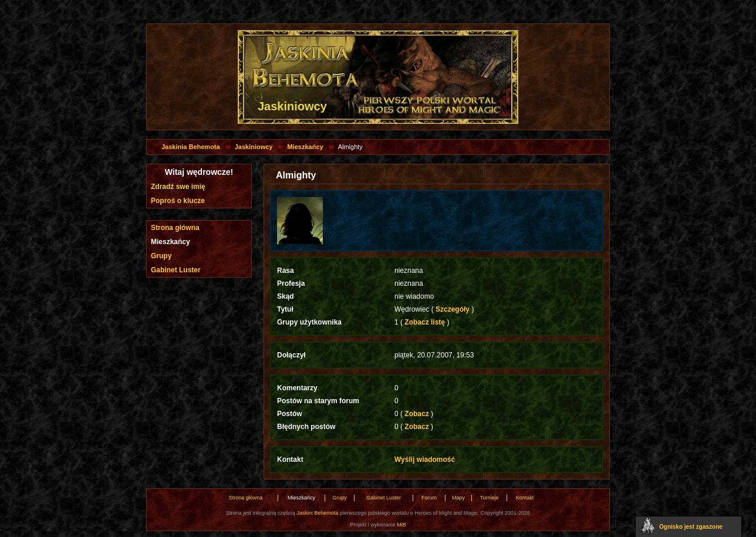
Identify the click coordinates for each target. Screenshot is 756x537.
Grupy (161, 256)
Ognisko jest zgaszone (691, 527)
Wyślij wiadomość (425, 460)
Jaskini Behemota (317, 513)
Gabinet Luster (176, 270)
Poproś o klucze (178, 201)
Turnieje (489, 498)
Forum (429, 498)
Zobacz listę (425, 322)
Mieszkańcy (305, 147)
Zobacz (417, 414)
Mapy (458, 498)
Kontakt (525, 498)
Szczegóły (453, 309)
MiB (401, 525)
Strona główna (175, 228)
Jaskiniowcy (254, 147)
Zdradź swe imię (178, 187)
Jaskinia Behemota (191, 147)
